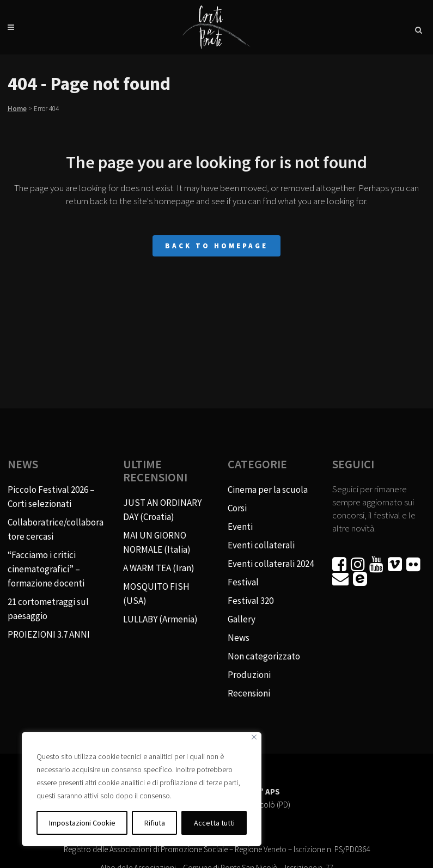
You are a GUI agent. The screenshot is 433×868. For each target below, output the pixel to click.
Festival (243, 582)
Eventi (240, 527)
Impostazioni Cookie (82, 823)
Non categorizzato (264, 656)
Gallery (242, 619)
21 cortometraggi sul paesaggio (48, 609)
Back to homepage (216, 246)
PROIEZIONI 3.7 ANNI (49, 634)
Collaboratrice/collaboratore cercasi (56, 529)
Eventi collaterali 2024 (271, 564)
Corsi (237, 508)
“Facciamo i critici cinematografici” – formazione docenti (46, 569)
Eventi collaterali (261, 545)
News (239, 638)
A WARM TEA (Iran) (159, 568)
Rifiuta (155, 823)
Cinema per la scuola (268, 490)
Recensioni (249, 693)
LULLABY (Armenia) (160, 619)
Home (17, 109)
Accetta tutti (214, 823)
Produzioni (249, 675)
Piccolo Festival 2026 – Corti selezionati (51, 497)
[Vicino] (254, 737)
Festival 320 (251, 601)
